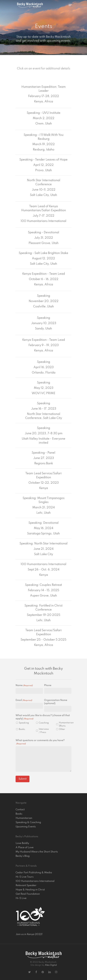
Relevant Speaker (26, 885)
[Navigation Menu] (70, 5)
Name (24, 686)
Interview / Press (44, 731)
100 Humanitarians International (35, 881)
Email (24, 700)
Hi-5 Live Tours (25, 877)
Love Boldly (22, 843)
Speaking (24, 723)
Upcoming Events (26, 827)
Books (22, 729)
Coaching (44, 723)
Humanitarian (24, 818)
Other (62, 729)
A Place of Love (25, 847)
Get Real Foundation (28, 894)
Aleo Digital (51, 965)
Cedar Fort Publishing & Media (34, 873)
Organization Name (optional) (56, 702)
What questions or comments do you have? (40, 742)
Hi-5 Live (21, 898)
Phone (48, 685)
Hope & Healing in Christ (30, 890)
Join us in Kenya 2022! (29, 934)
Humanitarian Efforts (65, 724)
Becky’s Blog (23, 856)
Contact (20, 810)
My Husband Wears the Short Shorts (37, 852)
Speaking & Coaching (28, 822)
